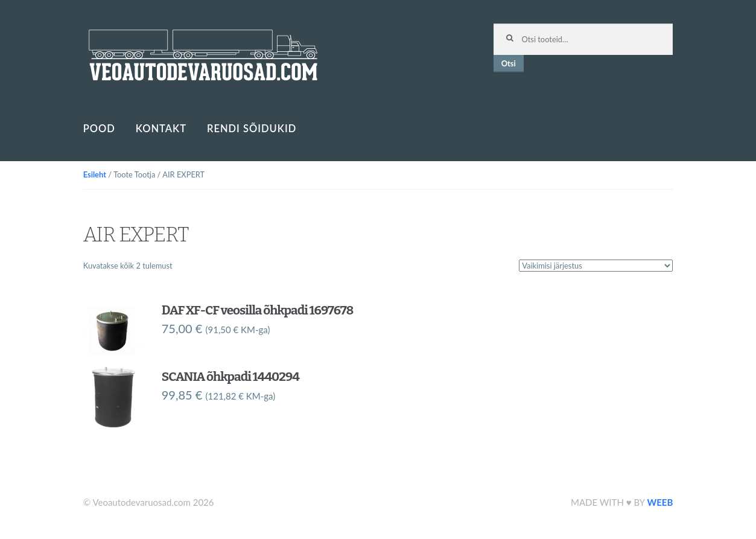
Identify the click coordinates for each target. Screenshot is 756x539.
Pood (99, 129)
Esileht (95, 174)
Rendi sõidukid (252, 129)
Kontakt (161, 129)
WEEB (660, 502)
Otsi (509, 63)
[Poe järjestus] (596, 266)
